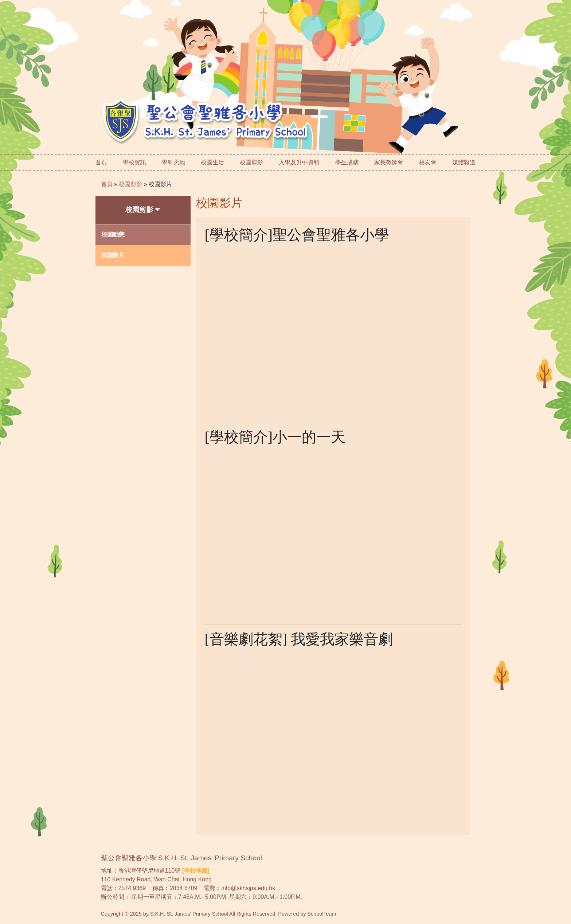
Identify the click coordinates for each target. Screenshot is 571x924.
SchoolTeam (322, 914)
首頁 (101, 162)
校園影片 (160, 184)
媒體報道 (464, 162)
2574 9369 (132, 888)
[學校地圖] (196, 871)
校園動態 (113, 234)
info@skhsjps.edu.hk (248, 888)
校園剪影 (130, 184)
